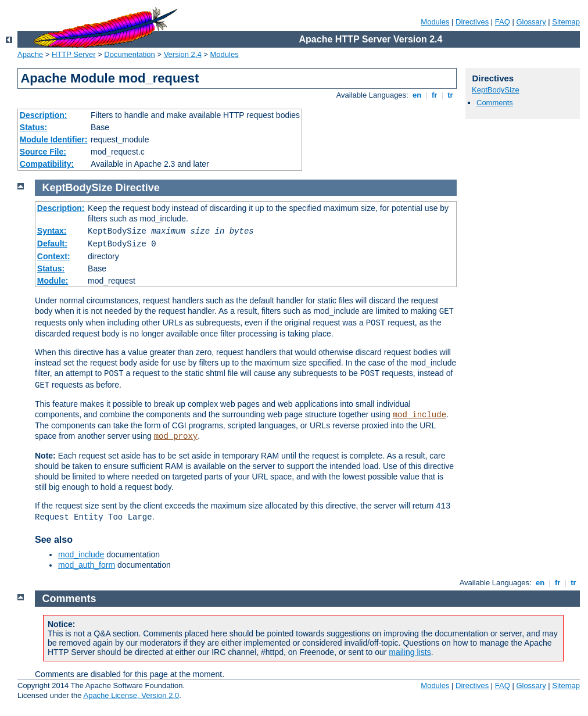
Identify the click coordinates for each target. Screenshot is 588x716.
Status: (33, 127)
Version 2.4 (183, 54)
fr (434, 95)
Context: (54, 256)
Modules (435, 22)
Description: (44, 115)
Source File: (43, 152)
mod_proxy (176, 436)
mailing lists (410, 652)
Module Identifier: (54, 139)
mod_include (420, 415)
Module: (53, 281)
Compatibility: (47, 164)
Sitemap (566, 22)
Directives (472, 22)
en (417, 95)
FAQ (503, 22)
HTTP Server (74, 54)
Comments (495, 103)
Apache (30, 54)
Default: (52, 244)
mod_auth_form (87, 565)
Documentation (129, 54)
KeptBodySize (496, 90)
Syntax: (52, 231)
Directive (138, 188)
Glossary (531, 22)
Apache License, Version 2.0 (131, 695)
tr (451, 95)
